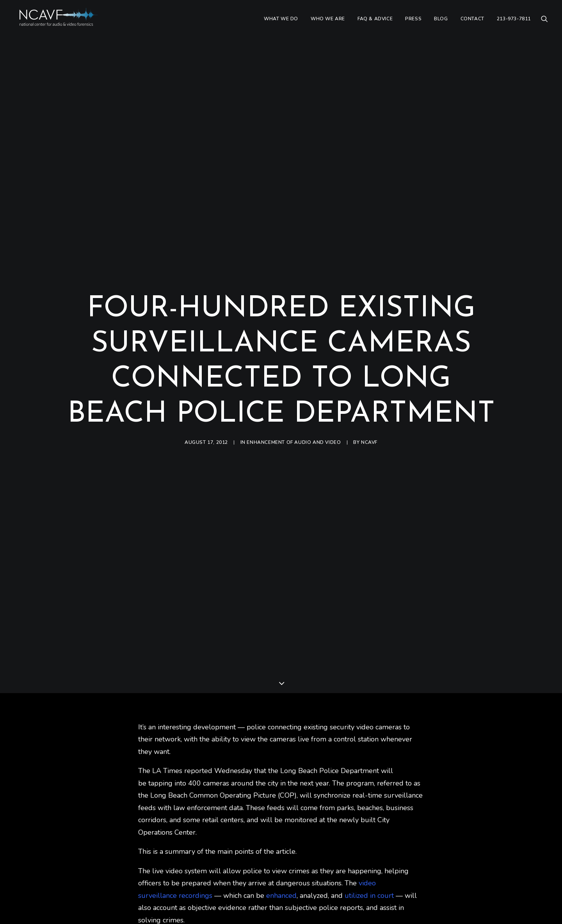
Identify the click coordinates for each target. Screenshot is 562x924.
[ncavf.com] (65, 22)
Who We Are (328, 22)
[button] (544, 22)
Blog (441, 22)
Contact (472, 22)
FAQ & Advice (375, 22)
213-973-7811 (514, 22)
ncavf (369, 429)
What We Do (281, 22)
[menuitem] (281, 22)
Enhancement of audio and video (294, 429)
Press (413, 22)
